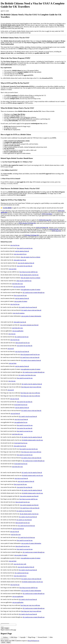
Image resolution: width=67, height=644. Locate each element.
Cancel (3, 642)
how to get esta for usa (20, 295)
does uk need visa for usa (23, 343)
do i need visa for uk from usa (27, 526)
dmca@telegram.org (33, 641)
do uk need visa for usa (21, 405)
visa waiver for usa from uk (25, 266)
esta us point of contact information (31, 316)
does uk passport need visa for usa (30, 354)
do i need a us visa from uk (24, 511)
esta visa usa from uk (19, 287)
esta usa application (18, 331)
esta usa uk (11, 349)
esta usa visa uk (14, 399)
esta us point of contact (21, 301)
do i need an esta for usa (22, 337)
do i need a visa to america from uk (31, 360)
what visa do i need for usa (24, 281)
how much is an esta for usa (25, 248)
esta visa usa (12, 334)
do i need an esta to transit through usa (34, 292)
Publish (7, 628)
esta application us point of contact (31, 290)
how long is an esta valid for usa (28, 272)
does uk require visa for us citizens (31, 257)
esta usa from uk (15, 413)
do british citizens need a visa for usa (32, 440)
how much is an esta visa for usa (29, 449)
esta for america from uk (22, 251)
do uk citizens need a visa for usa (29, 275)
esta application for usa (21, 422)
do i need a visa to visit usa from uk (31, 310)
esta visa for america (19, 313)
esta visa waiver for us (20, 254)
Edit (2, 628)
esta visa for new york (20, 564)
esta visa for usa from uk (22, 352)
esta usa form (13, 269)
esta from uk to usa (17, 284)
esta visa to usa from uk (21, 419)
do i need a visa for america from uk (32, 384)
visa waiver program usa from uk (29, 325)
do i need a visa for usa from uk (28, 307)
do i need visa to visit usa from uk (30, 357)
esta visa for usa (15, 245)
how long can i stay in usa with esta (31, 387)
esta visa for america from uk (26, 263)
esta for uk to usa (16, 534)
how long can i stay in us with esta (30, 393)
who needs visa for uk (20, 260)
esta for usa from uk (18, 529)
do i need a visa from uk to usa (27, 375)
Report (9, 642)
